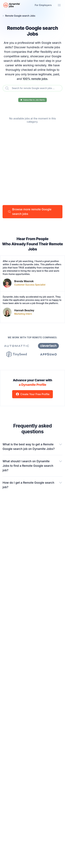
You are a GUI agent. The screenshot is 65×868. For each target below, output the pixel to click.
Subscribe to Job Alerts (32, 100)
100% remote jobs (35, 79)
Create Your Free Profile (32, 394)
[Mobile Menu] (59, 5)
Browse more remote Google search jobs (30, 212)
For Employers (43, 5)
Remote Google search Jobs (20, 16)
